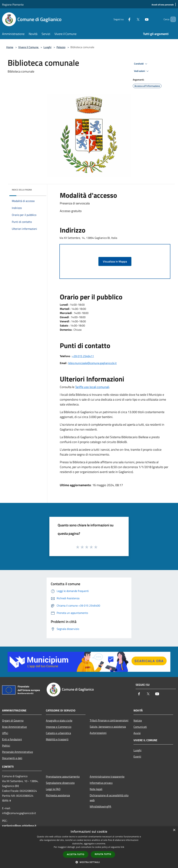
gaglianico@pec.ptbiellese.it (19, 826)
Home (10, 47)
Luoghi (47, 47)
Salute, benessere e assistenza (108, 727)
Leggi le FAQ (53, 789)
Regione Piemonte (13, 5)
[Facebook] (123, 19)
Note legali (96, 789)
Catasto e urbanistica (58, 733)
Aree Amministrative (14, 727)
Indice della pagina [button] (22, 190)
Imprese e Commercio (59, 727)
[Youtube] (141, 19)
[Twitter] (132, 19)
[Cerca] (172, 19)
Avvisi (137, 733)
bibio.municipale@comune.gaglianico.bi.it (92, 363)
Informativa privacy (101, 783)
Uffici (5, 733)
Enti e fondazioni (12, 739)
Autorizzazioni (98, 733)
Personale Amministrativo (17, 752)
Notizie (138, 720)
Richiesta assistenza (58, 795)
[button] (89, 862)
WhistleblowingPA (100, 806)
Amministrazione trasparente (107, 777)
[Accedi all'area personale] (163, 5)
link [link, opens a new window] (122, 847)
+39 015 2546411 (83, 356)
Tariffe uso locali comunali (92, 387)
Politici (6, 746)
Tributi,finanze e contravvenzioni (109, 720)
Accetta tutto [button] (76, 854)
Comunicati (140, 727)
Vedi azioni (142, 71)
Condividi (141, 64)
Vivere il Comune (29, 47)
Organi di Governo (13, 720)
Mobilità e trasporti (57, 739)
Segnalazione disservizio (60, 783)
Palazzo (61, 47)
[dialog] (89, 847)
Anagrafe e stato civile (59, 720)
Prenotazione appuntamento (63, 777)
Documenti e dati (12, 758)
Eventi (137, 756)
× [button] (174, 830)
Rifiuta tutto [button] (103, 854)
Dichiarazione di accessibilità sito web (109, 798)
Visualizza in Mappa (115, 261)
